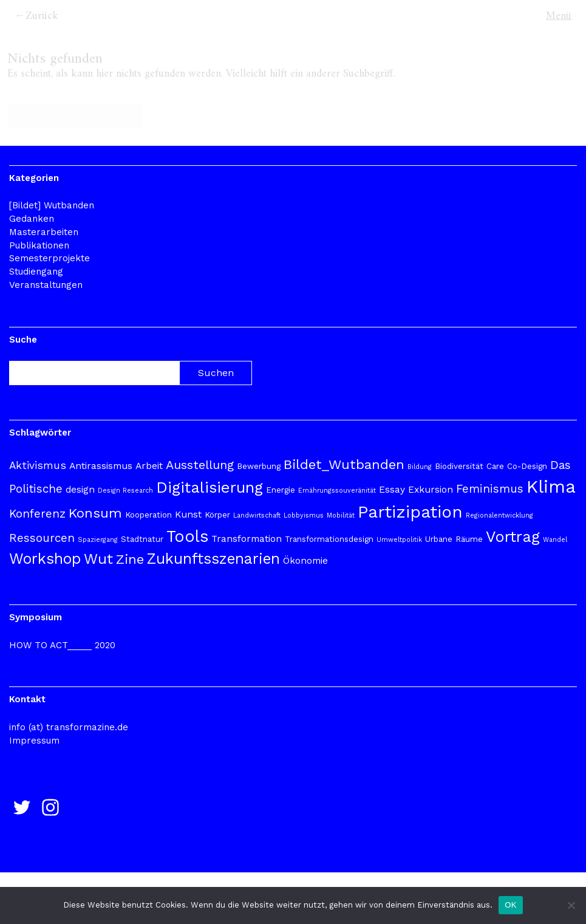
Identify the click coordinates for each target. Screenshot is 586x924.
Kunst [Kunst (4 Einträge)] (188, 515)
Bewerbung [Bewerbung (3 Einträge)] (259, 466)
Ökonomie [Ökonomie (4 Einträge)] (305, 561)
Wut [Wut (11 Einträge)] (98, 559)
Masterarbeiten (44, 232)
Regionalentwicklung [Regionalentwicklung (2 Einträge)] (499, 515)
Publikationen (39, 245)
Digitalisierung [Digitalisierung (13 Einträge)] (210, 487)
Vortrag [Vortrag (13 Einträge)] (513, 536)
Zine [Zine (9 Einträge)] (130, 559)
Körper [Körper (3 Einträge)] (217, 515)
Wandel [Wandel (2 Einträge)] (555, 540)
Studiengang (36, 272)
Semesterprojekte (49, 258)
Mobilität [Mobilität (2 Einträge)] (341, 515)
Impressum (34, 741)
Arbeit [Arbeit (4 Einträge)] (149, 466)
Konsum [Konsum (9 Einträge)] (95, 513)
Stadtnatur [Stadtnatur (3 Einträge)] (142, 539)
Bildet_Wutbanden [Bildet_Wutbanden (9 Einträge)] (344, 464)
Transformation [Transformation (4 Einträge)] (247, 539)
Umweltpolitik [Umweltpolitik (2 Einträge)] (399, 540)
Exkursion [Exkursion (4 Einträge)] (431, 490)
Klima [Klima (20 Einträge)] (551, 487)
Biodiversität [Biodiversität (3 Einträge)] (459, 466)
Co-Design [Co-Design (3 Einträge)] (527, 466)
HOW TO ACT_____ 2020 (62, 645)
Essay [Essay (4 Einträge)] (392, 490)
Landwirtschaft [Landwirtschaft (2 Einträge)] (257, 515)
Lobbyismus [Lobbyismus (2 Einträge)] (304, 515)
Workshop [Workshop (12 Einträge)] (45, 559)
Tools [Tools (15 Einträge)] (187, 536)
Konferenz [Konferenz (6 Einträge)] (37, 514)
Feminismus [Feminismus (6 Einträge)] (490, 489)
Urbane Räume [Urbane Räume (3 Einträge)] (454, 539)
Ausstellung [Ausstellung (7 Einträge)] (200, 465)
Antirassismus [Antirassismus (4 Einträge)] (101, 466)
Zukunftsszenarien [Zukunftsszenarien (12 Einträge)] (213, 559)
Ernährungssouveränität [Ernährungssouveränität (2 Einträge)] (337, 491)
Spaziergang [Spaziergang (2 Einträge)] (98, 540)
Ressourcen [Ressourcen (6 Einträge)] (42, 538)
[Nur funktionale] (571, 905)
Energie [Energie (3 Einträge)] (281, 490)
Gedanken (32, 219)
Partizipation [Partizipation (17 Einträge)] (410, 512)
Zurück (42, 16)
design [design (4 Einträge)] (80, 490)
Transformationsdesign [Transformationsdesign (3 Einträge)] (329, 539)
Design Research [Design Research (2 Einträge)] (125, 491)
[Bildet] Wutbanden (52, 205)
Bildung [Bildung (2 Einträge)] (420, 467)
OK (510, 905)
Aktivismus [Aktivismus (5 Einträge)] (38, 465)
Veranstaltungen (46, 285)
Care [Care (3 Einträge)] (495, 466)
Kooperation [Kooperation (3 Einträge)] (148, 515)
